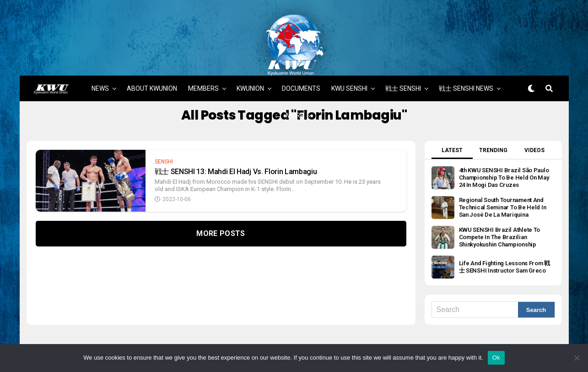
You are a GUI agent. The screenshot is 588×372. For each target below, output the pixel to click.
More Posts (221, 192)
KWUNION (250, 47)
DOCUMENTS (301, 47)
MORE (295, 74)
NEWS (100, 47)
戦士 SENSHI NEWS (466, 47)
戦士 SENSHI (403, 47)
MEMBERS (203, 47)
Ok (496, 358)
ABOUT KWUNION (152, 47)
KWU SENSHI (349, 47)
